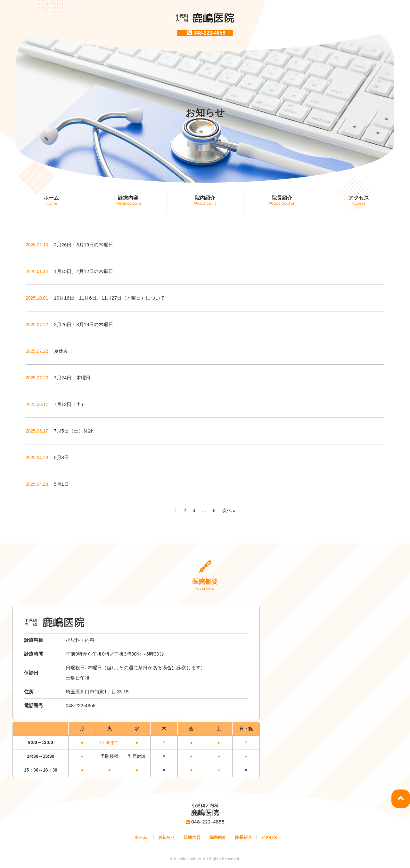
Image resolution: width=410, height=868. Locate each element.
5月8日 (47, 457)
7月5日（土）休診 (59, 431)
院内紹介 (205, 201)
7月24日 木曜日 (58, 378)
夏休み (47, 351)
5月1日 (47, 484)
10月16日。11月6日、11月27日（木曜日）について (95, 298)
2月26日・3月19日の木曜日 (69, 245)
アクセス (359, 201)
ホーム (51, 201)
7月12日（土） (56, 404)
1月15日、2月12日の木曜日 (69, 271)
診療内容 (128, 201)
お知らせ (167, 837)
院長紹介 (282, 201)
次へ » (229, 510)
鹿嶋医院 (205, 18)
